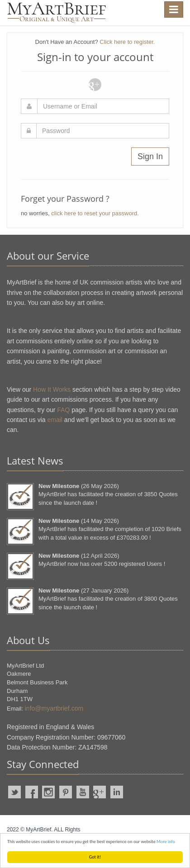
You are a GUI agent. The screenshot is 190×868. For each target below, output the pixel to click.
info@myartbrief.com (54, 708)
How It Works (52, 389)
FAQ (63, 410)
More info (166, 842)
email (55, 420)
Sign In (150, 157)
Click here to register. (127, 42)
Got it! (95, 857)
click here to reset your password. (95, 213)
